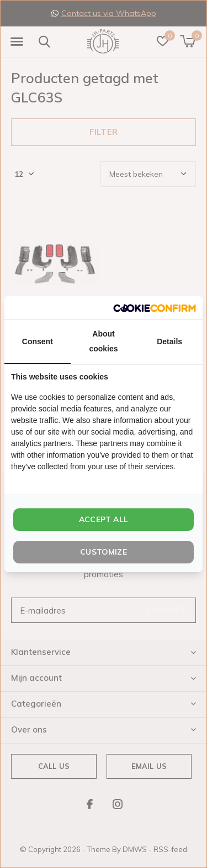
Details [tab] (169, 341)
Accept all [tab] (104, 519)
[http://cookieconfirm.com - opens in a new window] (155, 308)
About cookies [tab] (103, 341)
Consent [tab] (38, 341)
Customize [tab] (104, 552)
